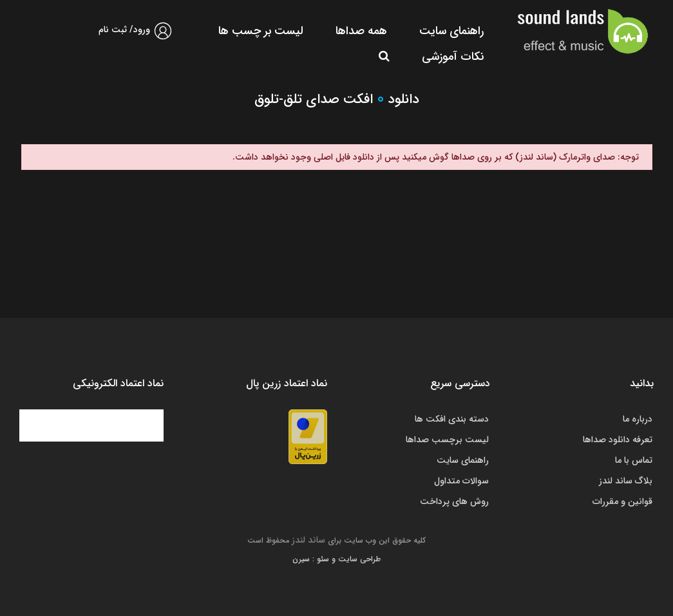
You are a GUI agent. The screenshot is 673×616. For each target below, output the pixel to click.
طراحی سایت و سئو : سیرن (336, 559)
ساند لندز (308, 540)
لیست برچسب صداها (447, 440)
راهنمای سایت (451, 31)
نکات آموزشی (453, 57)
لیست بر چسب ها (261, 31)
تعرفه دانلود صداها (618, 440)
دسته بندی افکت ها (452, 419)
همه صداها (361, 31)
